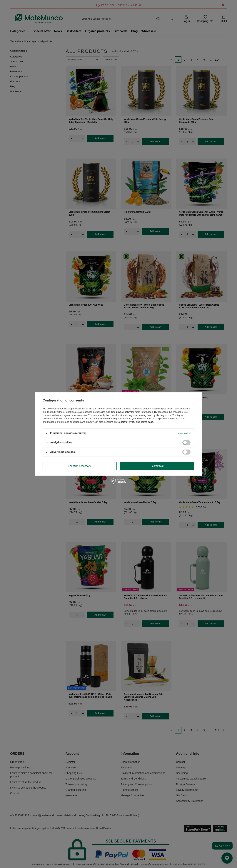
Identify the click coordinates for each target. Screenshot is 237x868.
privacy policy (123, 412)
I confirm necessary (80, 466)
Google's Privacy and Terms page (135, 422)
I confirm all (157, 466)
